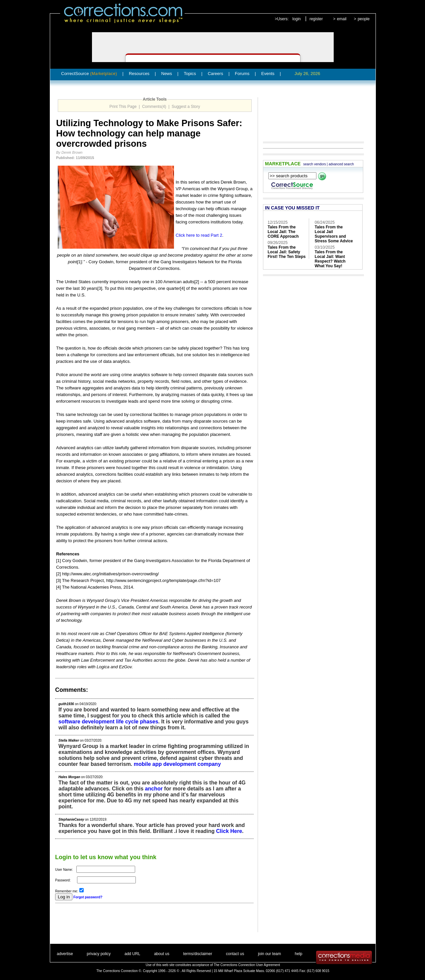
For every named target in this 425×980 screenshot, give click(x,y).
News (167, 74)
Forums (242, 74)
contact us (235, 954)
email (342, 19)
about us (162, 954)
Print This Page (123, 107)
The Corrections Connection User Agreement (247, 965)
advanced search (341, 164)
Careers (215, 74)
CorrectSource (89, 74)
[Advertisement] (133, 922)
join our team (269, 954)
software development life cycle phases (108, 722)
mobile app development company (177, 764)
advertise (65, 954)
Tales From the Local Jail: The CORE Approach (283, 232)
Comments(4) (154, 107)
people (364, 19)
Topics (190, 74)
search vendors (314, 164)
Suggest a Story (186, 107)
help (299, 954)
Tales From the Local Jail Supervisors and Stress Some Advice (334, 234)
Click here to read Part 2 (199, 235)
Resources (139, 74)
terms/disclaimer (198, 954)
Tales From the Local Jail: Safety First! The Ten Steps (287, 252)
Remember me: (67, 891)
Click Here (229, 831)
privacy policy (99, 954)
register (316, 19)
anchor (154, 789)
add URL (132, 954)
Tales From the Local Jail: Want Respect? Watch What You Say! (330, 259)
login (296, 19)
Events (268, 74)
